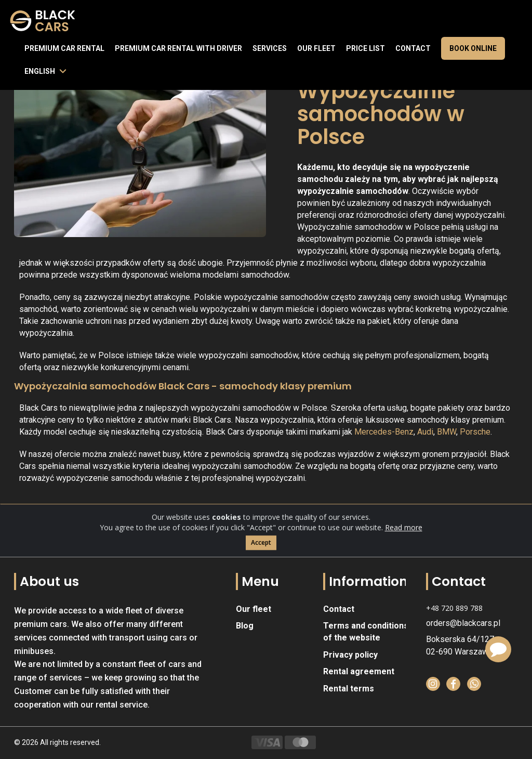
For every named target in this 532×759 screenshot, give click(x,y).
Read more (404, 541)
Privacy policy (350, 655)
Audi (425, 432)
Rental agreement (359, 671)
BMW (447, 432)
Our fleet (316, 48)
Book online (473, 48)
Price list (365, 48)
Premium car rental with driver (178, 48)
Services (270, 48)
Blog (245, 626)
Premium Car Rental (64, 48)
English (40, 71)
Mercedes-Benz (384, 432)
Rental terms (349, 689)
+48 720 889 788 (454, 608)
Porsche (475, 432)
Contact (413, 48)
